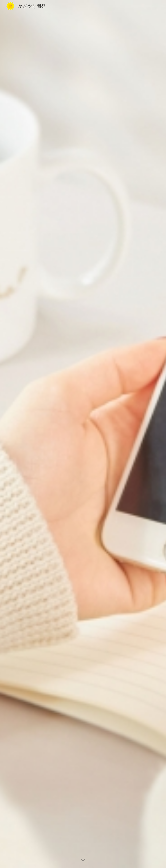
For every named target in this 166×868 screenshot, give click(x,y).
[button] (83, 860)
